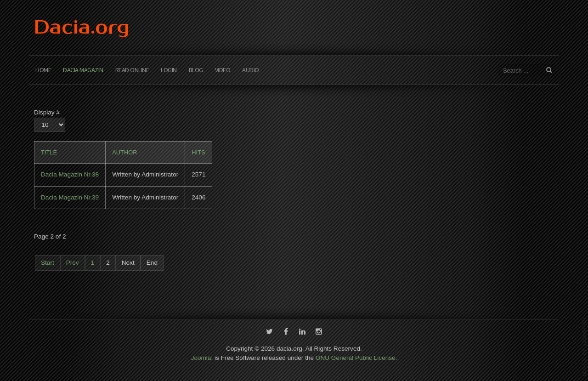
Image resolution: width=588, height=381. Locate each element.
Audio (251, 70)
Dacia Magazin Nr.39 (70, 197)
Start (48, 263)
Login (169, 70)
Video (223, 70)
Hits (198, 152)
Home (43, 70)
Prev (73, 263)
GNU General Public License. (356, 357)
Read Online (132, 70)
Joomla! (202, 357)
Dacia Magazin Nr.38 (70, 174)
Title (49, 152)
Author (125, 152)
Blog (196, 70)
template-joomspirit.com (584, 347)
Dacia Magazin (83, 70)
